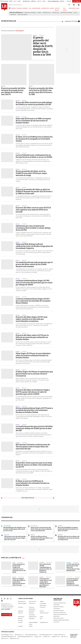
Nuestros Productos (58, 607)
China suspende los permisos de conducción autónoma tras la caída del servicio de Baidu (19, 568)
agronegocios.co (19, 635)
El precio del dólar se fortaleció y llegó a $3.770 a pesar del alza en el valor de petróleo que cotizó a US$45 (33, 392)
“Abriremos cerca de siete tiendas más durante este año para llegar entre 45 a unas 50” (15, 538)
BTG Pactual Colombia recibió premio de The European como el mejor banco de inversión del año (33, 447)
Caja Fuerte (32, 603)
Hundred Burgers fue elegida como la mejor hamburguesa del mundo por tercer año (15, 529)
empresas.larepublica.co (31, 635)
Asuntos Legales (22, 603)
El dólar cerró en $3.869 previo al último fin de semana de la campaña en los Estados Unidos (34, 139)
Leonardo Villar (47, 13)
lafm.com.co (64, 637)
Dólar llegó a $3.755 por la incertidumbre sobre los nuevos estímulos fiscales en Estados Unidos (33, 356)
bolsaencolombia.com (59, 635)
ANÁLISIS (52, 8)
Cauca (75, 13)
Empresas (21, 611)
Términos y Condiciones (59, 612)
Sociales (20, 626)
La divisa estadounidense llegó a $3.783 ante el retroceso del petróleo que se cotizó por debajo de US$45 (34, 283)
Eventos (42, 611)
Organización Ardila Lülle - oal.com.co (74, 636)
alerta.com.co (5, 638)
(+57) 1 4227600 (5, 609)
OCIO (30, 8)
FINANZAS (13, 8)
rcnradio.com (46, 637)
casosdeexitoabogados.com (9, 637)
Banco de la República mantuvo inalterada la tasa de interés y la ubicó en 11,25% (68, 529)
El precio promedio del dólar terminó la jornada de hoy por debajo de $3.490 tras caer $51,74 (13, 91)
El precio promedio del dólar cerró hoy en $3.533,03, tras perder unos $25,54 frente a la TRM (41, 91)
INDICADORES (72, 8)
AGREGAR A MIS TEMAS (72, 21)
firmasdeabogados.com (46, 635)
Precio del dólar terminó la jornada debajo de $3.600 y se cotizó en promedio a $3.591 (34, 103)
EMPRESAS (25, 8)
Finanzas (20, 613)
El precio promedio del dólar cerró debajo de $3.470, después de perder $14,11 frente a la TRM (43, 46)
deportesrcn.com (15, 638)
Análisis (42, 601)
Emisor (39, 13)
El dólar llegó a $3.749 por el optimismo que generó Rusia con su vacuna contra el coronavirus (34, 374)
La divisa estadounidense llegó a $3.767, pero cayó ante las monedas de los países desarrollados (33, 301)
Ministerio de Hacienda (66, 13)
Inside (41, 617)
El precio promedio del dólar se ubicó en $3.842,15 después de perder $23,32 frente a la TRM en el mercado (34, 191)
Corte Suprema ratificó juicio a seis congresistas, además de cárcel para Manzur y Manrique (46, 583)
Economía (42, 607)
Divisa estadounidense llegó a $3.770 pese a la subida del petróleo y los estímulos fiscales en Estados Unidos (34, 410)
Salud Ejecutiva (44, 622)
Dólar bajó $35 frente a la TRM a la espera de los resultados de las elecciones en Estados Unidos (33, 121)
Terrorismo (13, 15)
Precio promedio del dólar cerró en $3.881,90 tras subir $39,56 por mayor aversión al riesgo (31, 173)
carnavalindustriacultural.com (25, 637)
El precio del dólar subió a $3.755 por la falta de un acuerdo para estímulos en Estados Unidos (32, 337)
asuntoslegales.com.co (7, 635)
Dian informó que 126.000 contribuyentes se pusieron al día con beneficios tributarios (46, 568)
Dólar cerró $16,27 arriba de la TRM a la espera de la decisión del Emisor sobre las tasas (19, 582)
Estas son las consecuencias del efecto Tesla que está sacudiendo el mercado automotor (41, 529)
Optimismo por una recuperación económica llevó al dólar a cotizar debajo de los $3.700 (33, 228)
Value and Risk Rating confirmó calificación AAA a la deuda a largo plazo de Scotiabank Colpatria (34, 246)
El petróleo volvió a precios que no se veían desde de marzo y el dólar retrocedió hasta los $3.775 (34, 465)
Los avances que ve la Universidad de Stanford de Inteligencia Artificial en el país (73, 582)
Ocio (41, 619)
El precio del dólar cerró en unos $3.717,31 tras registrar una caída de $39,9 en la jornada (33, 210)
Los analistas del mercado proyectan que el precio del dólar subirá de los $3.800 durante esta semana (34, 264)
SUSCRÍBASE (77, 1)
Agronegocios (22, 601)
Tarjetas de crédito (22, 15)
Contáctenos (57, 609)
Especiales (32, 611)
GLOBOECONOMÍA (36, 8)
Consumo (21, 607)
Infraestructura (33, 617)
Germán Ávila (56, 13)
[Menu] (10, 8)
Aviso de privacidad (58, 610)
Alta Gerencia (32, 601)
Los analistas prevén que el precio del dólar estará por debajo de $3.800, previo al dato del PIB (34, 428)
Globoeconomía (44, 613)
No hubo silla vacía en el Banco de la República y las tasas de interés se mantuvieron (69, 538)
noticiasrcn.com (55, 637)
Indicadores (21, 617)
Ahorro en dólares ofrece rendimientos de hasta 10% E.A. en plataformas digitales (42, 538)
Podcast (20, 622)
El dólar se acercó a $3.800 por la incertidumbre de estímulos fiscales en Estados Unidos (33, 483)
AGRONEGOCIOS (45, 8)
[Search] (69, 5)
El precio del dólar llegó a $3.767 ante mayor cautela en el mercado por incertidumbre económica (32, 319)
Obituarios (32, 619)
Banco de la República (30, 13)
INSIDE (78, 8)
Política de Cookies (58, 618)
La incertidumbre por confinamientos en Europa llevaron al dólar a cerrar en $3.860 (34, 156)
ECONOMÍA (19, 8)
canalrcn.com (38, 637)
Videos (31, 626)
